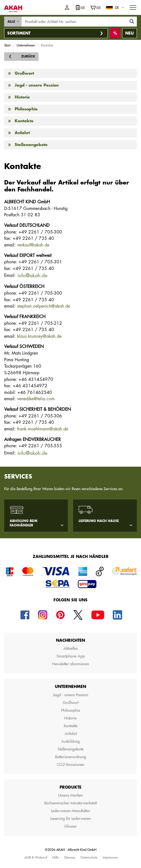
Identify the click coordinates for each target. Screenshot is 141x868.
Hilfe (56, 857)
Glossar (70, 826)
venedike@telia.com (36, 399)
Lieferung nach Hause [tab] (99, 521)
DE (117, 7)
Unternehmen (26, 45)
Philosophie (26, 109)
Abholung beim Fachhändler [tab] (24, 523)
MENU (133, 6)
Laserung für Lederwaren (71, 818)
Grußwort (24, 73)
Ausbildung (70, 741)
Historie (22, 97)
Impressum (110, 857)
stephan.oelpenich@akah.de (44, 306)
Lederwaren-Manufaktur (71, 811)
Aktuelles (70, 648)
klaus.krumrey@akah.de (39, 336)
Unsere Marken (70, 795)
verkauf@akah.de (33, 245)
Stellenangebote (31, 145)
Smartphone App (71, 656)
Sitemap (70, 857)
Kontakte (24, 121)
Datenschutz (89, 857)
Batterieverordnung (71, 757)
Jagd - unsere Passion (37, 85)
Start (7, 45)
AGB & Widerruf (36, 857)
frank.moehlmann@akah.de (43, 429)
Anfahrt (22, 133)
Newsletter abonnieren (70, 664)
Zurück (28, 56)
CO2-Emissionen (70, 765)
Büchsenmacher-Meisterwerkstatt (70, 803)
